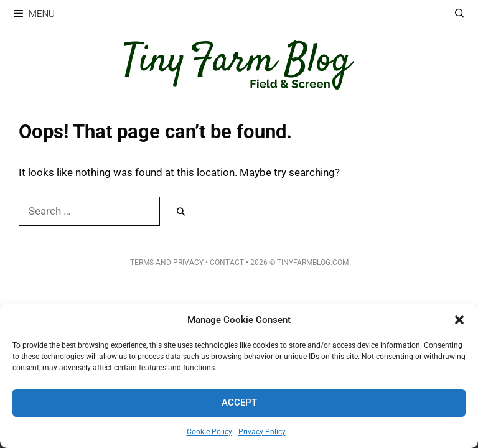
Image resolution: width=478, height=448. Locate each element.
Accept (239, 403)
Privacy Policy (262, 432)
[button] (459, 320)
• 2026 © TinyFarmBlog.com (296, 263)
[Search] (181, 212)
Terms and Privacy (167, 263)
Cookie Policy (209, 432)
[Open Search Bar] (460, 14)
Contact (227, 263)
